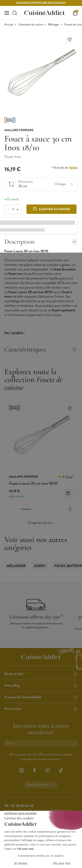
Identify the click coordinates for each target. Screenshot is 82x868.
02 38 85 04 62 (22, 806)
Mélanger (54, 25)
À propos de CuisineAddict (41, 697)
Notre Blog (41, 686)
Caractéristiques (41, 349)
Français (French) (41, 785)
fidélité (73, 168)
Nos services (41, 709)
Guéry (40, 566)
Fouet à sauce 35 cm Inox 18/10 (33, 483)
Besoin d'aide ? (41, 674)
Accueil (9, 25)
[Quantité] (13, 209)
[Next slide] (70, 509)
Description (41, 242)
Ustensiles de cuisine (31, 25)
